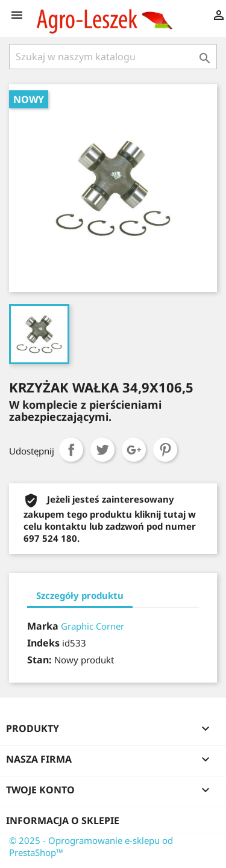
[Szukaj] (113, 57)
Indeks (43, 643)
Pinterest (165, 450)
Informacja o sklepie (63, 820)
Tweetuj (102, 450)
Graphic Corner (93, 626)
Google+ (134, 450)
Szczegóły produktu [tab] (80, 595)
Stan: (39, 660)
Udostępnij (71, 450)
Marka (43, 626)
